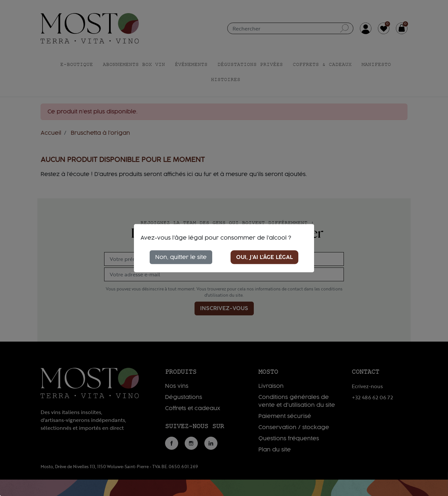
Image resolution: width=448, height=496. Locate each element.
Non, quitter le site (181, 257)
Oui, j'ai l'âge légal (264, 257)
